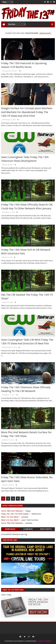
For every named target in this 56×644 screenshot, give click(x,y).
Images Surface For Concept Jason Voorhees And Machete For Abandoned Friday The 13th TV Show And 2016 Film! (27, 112)
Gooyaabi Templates (44, 641)
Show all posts (45, 33)
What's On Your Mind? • (11, 517)
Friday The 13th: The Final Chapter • (16, 514)
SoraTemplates (18, 641)
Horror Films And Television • (12, 511)
